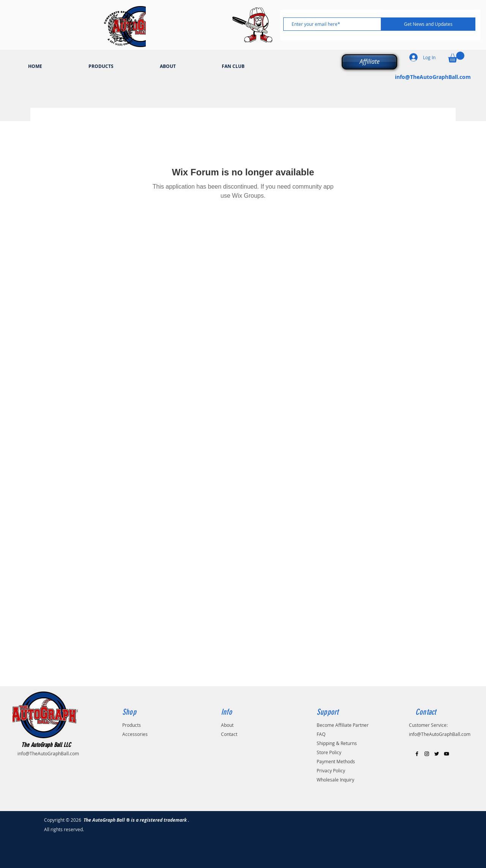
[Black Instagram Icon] (427, 754)
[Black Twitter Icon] (437, 754)
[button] (456, 57)
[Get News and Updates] (428, 24)
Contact (229, 734)
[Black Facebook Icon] (417, 754)
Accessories (135, 734)
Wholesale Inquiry (335, 780)
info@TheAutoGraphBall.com (433, 77)
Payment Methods (336, 761)
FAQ (321, 734)
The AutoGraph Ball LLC (46, 745)
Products (132, 725)
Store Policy (329, 752)
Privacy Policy (331, 770)
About (227, 725)
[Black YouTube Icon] (447, 754)
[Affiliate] (369, 62)
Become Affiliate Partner (343, 725)
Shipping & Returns (337, 743)
